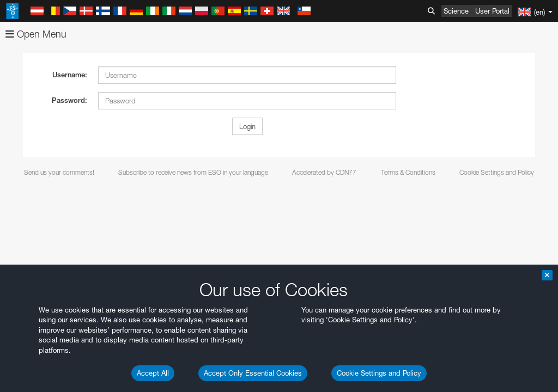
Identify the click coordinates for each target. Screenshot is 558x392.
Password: (69, 100)
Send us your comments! (59, 172)
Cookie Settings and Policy (379, 373)
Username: (70, 75)
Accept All (153, 373)
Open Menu (36, 34)
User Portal (492, 11)
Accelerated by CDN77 (324, 172)
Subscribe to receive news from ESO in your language (193, 172)
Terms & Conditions (408, 172)
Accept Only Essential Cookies (253, 373)
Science (456, 11)
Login (247, 126)
